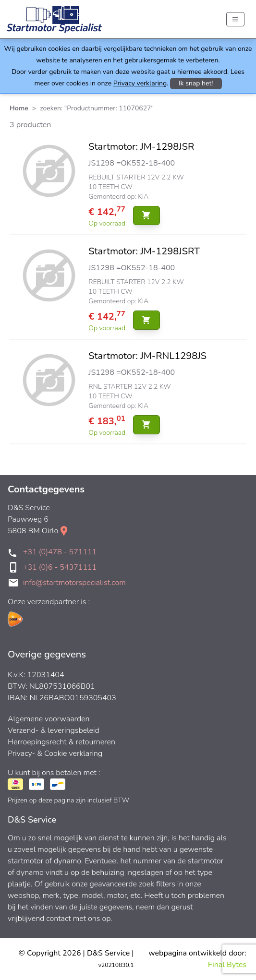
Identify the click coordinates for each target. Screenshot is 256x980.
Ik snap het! (196, 83)
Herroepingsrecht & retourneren (61, 742)
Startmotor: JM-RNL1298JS (147, 356)
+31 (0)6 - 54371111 (60, 567)
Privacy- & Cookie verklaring (55, 753)
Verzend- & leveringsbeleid (54, 730)
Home (19, 108)
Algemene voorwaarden (49, 719)
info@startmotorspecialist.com (74, 583)
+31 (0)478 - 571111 (60, 552)
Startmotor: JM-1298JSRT (144, 251)
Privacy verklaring (140, 83)
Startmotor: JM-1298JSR (141, 147)
